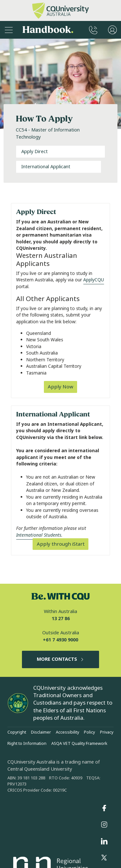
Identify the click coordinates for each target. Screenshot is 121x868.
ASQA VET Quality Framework (79, 744)
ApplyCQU (94, 280)
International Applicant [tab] (46, 167)
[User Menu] (112, 30)
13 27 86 (61, 619)
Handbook (48, 30)
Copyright (17, 732)
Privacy (107, 732)
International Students (39, 535)
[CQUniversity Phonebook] (93, 30)
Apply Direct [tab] (35, 152)
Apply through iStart (61, 544)
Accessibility (67, 732)
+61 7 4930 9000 (60, 640)
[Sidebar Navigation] (9, 30)
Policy (89, 732)
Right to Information (27, 744)
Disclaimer (41, 732)
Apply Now (60, 387)
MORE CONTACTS (60, 659)
